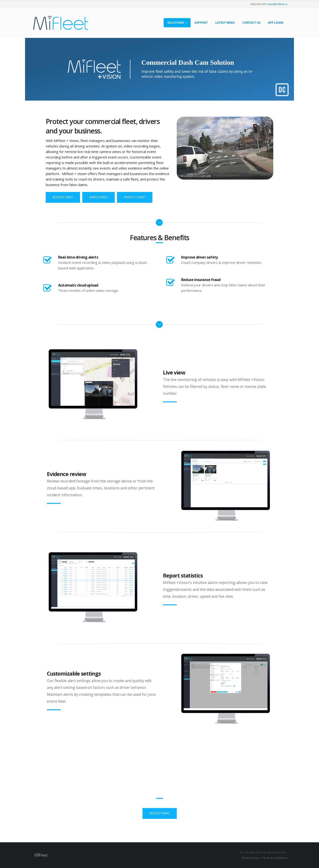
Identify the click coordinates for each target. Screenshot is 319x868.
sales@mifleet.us (278, 4)
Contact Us (251, 23)
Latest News (225, 23)
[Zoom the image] (93, 349)
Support (201, 23)
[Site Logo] (61, 23)
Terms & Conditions (275, 858)
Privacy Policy (250, 858)
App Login (276, 23)
